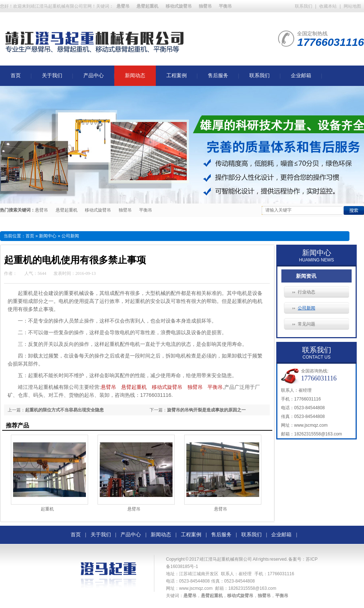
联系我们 (304, 6)
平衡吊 (146, 210)
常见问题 (306, 324)
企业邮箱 (301, 76)
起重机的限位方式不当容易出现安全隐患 (64, 410)
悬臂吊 (41, 210)
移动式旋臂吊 (98, 210)
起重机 (47, 509)
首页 (16, 76)
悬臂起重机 (67, 210)
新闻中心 (48, 236)
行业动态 (306, 292)
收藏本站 (328, 6)
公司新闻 (306, 308)
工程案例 (177, 76)
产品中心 (94, 76)
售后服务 (218, 76)
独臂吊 (125, 210)
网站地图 (352, 6)
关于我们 (52, 76)
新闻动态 (135, 76)
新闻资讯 (306, 276)
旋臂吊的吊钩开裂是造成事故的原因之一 (206, 410)
